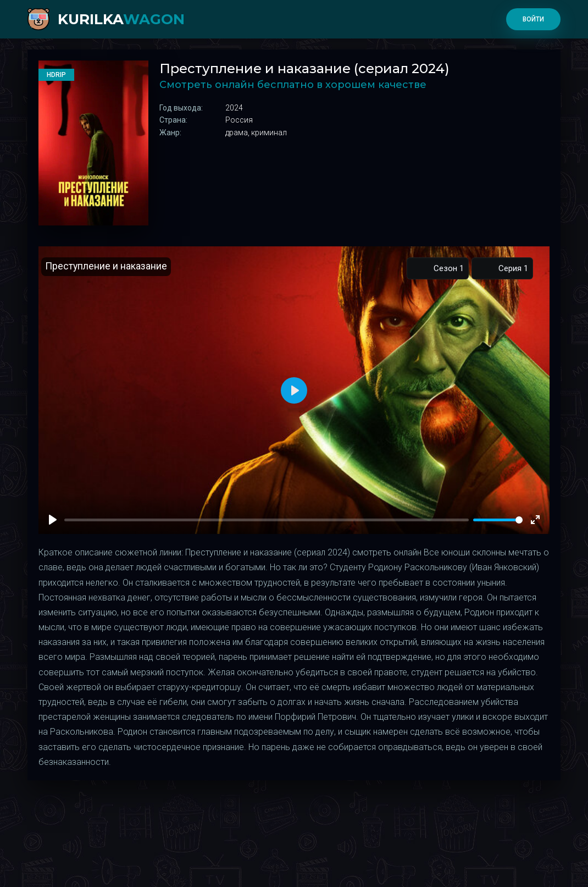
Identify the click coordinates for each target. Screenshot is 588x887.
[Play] (53, 520)
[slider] (498, 520)
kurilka (121, 19)
